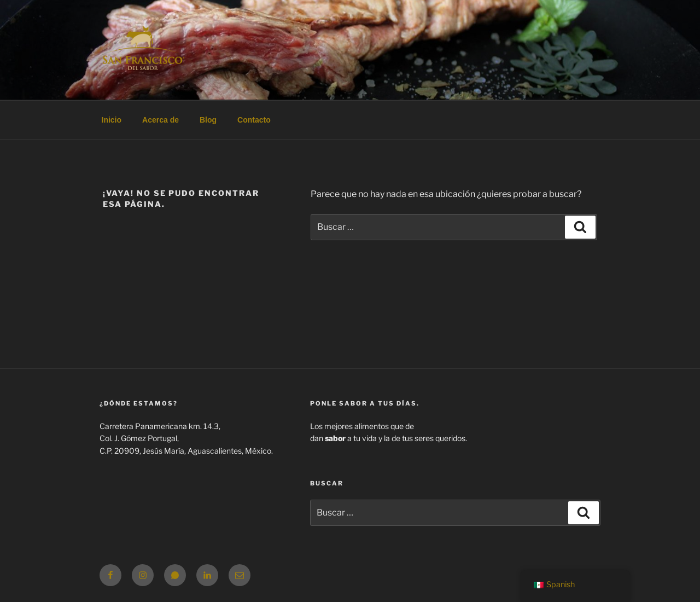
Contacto (254, 120)
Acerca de (161, 120)
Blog (208, 120)
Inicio (112, 120)
